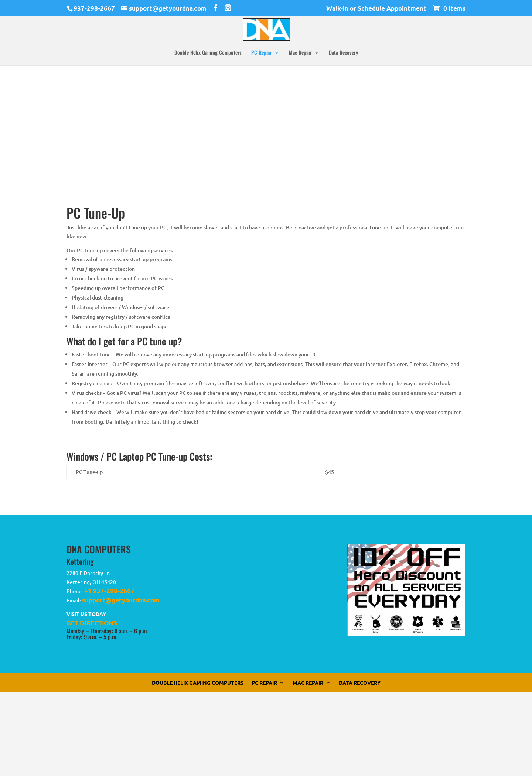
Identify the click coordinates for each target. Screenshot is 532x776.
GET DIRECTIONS (92, 623)
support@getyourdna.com (121, 600)
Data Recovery (343, 53)
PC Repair (262, 53)
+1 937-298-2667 (109, 591)
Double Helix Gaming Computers (208, 53)
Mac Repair (300, 53)
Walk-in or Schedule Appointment (376, 9)
